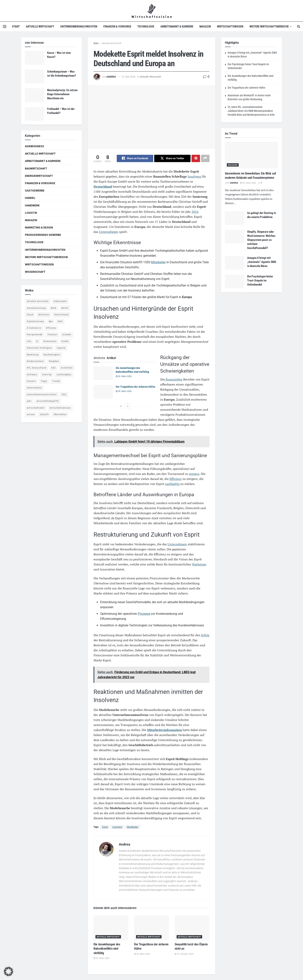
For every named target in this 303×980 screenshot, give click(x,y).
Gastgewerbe (35, 191)
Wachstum (199, 564)
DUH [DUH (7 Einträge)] (60, 321)
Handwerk (32, 205)
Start (16, 27)
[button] (9, 971)
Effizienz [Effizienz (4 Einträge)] (51, 328)
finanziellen (174, 379)
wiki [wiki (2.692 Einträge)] (29, 401)
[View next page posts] (128, 406)
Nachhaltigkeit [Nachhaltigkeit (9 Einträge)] (52, 355)
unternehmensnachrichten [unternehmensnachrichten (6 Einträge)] (42, 395)
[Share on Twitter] (172, 158)
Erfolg (205, 635)
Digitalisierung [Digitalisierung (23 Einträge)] (35, 321)
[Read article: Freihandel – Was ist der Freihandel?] (35, 114)
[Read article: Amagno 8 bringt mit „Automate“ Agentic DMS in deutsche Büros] (235, 263)
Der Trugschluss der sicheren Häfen (135, 387)
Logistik (31, 213)
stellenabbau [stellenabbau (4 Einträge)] (64, 375)
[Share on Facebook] (135, 158)
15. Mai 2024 (128, 77)
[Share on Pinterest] (196, 158)
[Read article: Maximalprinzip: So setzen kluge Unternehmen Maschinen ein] (35, 95)
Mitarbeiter (158, 262)
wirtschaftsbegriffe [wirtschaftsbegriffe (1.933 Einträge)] (48, 401)
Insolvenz (194, 176)
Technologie (146, 27)
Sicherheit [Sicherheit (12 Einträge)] (67, 368)
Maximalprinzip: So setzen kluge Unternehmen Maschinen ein (62, 94)
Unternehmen (109, 232)
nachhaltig (172, 484)
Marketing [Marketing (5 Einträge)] (33, 355)
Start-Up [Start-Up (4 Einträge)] (47, 375)
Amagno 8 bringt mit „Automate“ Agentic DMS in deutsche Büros (262, 262)
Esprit (105, 827)
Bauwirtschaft (36, 168)
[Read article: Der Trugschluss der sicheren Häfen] (103, 392)
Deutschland (103, 186)
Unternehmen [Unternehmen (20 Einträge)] (34, 388)
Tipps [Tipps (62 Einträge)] (44, 381)
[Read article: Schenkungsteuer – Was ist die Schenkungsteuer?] (35, 77)
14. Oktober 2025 (184, 954)
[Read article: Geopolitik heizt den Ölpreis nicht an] (192, 928)
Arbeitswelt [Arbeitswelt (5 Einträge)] (60, 301)
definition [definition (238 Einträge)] (44, 315)
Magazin (205, 27)
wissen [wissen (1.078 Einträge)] (31, 414)
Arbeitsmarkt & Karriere (177, 27)
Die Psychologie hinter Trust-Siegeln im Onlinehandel (260, 280)
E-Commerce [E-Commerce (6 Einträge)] (34, 328)
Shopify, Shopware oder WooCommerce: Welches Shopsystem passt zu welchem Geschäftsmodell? (261, 240)
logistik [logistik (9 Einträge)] (61, 348)
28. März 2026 (124, 376)
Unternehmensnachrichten (79, 27)
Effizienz (176, 479)
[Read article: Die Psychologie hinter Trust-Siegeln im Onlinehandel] (235, 281)
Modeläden (133, 827)
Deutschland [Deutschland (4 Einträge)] (61, 315)
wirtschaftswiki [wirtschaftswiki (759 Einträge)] (36, 408)
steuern (194, 474)
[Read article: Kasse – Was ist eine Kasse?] (35, 58)
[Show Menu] (5, 27)
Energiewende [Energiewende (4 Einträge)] (35, 335)
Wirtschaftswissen (230, 27)
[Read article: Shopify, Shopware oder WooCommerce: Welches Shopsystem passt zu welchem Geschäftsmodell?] (235, 237)
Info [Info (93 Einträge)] (29, 341)
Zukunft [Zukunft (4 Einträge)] (44, 414)
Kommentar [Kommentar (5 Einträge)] (50, 341)
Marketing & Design (39, 227)
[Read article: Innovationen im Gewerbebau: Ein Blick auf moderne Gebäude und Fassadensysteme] (252, 155)
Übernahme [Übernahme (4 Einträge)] (60, 414)
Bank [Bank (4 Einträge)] (54, 308)
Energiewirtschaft (39, 176)
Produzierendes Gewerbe (43, 235)
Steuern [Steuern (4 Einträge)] (31, 381)
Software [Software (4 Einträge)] (32, 375)
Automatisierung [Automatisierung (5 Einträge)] (36, 308)
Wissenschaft (35, 272)
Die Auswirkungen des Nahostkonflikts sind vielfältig (107, 949)
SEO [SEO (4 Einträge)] (54, 368)
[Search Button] (299, 27)
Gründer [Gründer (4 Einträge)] (67, 335)
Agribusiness (34, 146)
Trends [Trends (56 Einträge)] (56, 381)
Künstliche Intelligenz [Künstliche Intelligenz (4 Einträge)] (39, 348)
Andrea (111, 77)
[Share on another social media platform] (205, 158)
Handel (30, 198)
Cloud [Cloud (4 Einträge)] (30, 315)
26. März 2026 (248, 183)
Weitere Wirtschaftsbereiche (269, 27)
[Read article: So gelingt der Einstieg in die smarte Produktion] (235, 218)
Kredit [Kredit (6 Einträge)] (65, 341)
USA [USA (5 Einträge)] (64, 395)
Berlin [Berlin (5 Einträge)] (65, 308)
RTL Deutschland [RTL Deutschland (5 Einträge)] (37, 368)
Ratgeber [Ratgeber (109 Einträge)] (54, 361)
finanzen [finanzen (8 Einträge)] (52, 335)
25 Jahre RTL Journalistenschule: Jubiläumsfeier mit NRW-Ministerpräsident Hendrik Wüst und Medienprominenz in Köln (251, 111)
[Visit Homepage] (152, 11)
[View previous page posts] (121, 406)
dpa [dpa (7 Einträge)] (51, 321)
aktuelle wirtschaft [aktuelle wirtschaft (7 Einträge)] (38, 301)
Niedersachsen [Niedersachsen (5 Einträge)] (35, 361)
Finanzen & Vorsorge (117, 27)
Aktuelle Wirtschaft (40, 27)
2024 (195, 212)
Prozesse (144, 614)
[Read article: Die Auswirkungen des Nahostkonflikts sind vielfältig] (103, 373)
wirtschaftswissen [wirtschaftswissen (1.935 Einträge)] (60, 408)
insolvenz (117, 827)
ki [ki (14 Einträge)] (37, 341)
